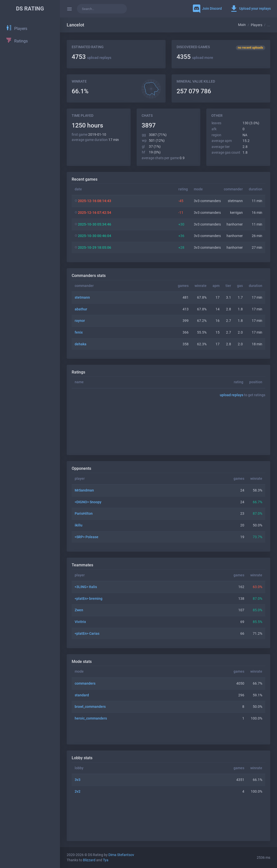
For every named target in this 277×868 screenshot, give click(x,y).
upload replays (99, 58)
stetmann (82, 298)
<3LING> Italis (86, 587)
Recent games (85, 179)
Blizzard (89, 860)
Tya (106, 860)
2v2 (78, 792)
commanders (85, 683)
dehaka (81, 344)
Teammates (82, 565)
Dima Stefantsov (121, 855)
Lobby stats (82, 758)
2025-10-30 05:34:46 (95, 224)
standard (82, 695)
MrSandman (84, 490)
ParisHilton (84, 514)
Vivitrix (80, 622)
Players (257, 25)
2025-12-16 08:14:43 (95, 201)
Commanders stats (89, 276)
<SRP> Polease (87, 537)
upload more (203, 58)
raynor (80, 321)
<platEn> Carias (87, 634)
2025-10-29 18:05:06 (95, 248)
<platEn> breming (89, 599)
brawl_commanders (90, 707)
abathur (81, 309)
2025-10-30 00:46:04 (95, 236)
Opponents (81, 468)
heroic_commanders (91, 718)
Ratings (78, 372)
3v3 (78, 780)
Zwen (79, 610)
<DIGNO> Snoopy (88, 502)
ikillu (79, 525)
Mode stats (82, 662)
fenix (79, 332)
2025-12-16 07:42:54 (95, 213)
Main (242, 25)
